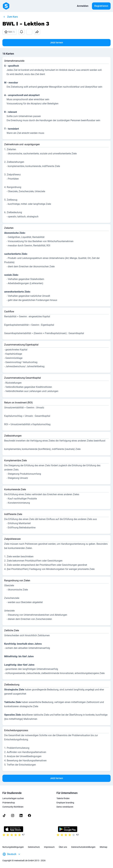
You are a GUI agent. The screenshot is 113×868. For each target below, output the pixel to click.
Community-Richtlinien (13, 807)
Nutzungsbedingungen (13, 847)
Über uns (63, 847)
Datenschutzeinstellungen (83, 847)
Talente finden (63, 798)
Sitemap (103, 847)
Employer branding (65, 803)
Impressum (49, 847)
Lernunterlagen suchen (13, 798)
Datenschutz (34, 847)
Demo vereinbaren (65, 807)
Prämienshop (9, 803)
